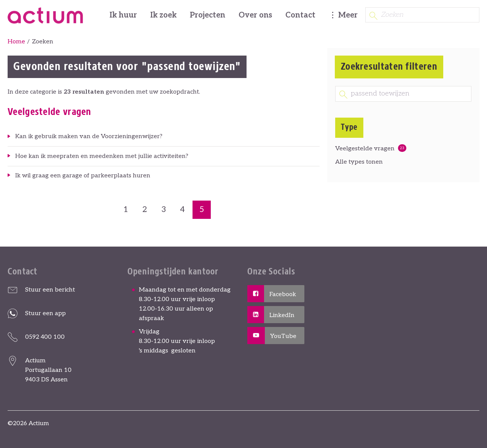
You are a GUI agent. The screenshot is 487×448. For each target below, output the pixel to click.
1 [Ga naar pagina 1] (126, 210)
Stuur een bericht (50, 290)
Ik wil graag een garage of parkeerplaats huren (83, 176)
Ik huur (123, 15)
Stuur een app (45, 313)
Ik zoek (163, 15)
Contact (300, 15)
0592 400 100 (45, 337)
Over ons (255, 15)
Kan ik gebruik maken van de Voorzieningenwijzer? (89, 136)
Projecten (208, 15)
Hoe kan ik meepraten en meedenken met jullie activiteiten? (102, 156)
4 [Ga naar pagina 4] (182, 210)
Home (16, 42)
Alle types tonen (359, 162)
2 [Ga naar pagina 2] (145, 210)
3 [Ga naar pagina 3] (164, 210)
